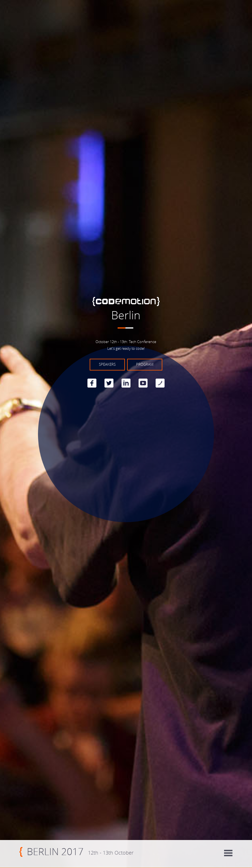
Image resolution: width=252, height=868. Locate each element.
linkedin (126, 383)
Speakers (107, 364)
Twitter (109, 383)
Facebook (92, 383)
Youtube (143, 383)
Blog (160, 383)
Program (145, 364)
